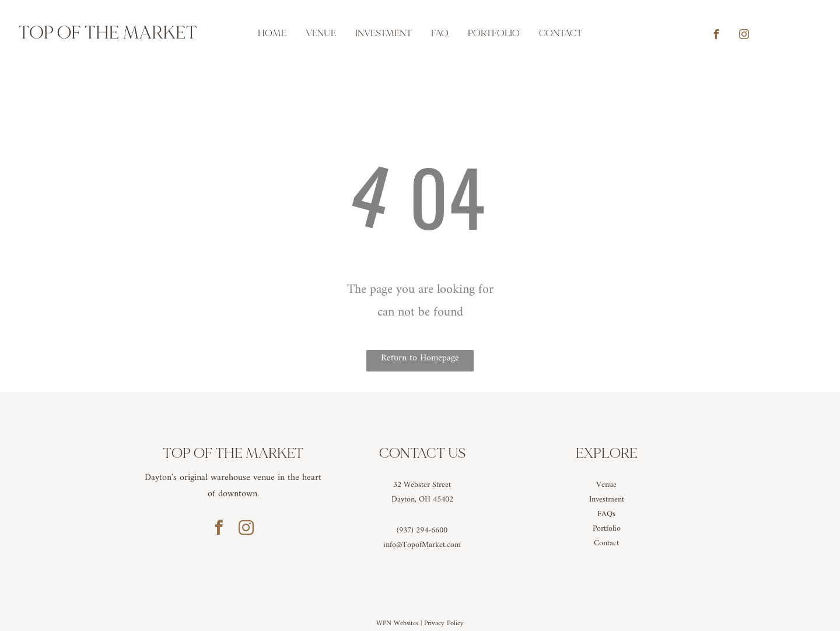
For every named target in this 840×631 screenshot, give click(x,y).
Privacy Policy (444, 624)
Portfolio (607, 529)
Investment (607, 499)
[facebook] (716, 36)
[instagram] (744, 36)
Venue (606, 485)
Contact (606, 543)
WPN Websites (397, 624)
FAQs (606, 514)
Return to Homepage (420, 358)
